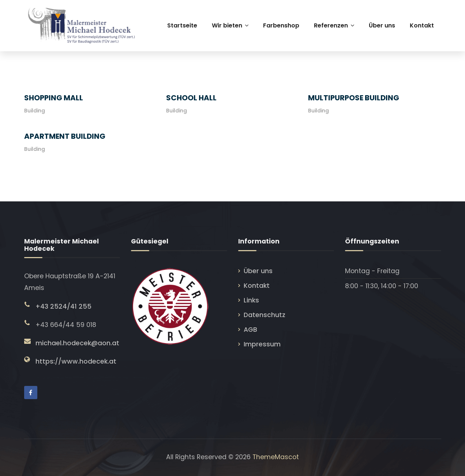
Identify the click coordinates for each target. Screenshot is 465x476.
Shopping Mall (54, 98)
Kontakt (257, 286)
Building (35, 111)
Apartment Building (65, 136)
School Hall (191, 98)
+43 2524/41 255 (63, 306)
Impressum (262, 344)
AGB (250, 330)
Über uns (258, 271)
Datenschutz (265, 315)
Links (251, 300)
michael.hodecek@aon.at (77, 343)
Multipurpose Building (354, 98)
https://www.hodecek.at (76, 361)
